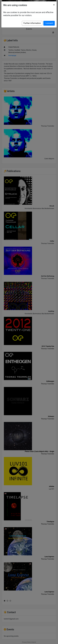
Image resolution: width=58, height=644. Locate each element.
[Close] (54, 5)
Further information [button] (32, 23)
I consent (49, 23)
